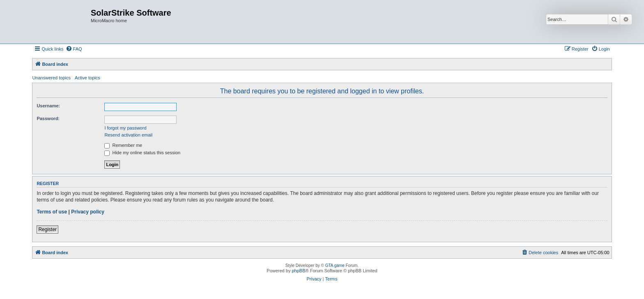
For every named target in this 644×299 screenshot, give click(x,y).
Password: (48, 118)
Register (47, 229)
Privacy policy (88, 212)
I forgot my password (125, 128)
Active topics (87, 78)
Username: (48, 106)
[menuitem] (74, 49)
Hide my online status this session (142, 153)
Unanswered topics (51, 78)
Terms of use (52, 212)
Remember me (123, 145)
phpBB (298, 271)
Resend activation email (128, 135)
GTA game (335, 265)
